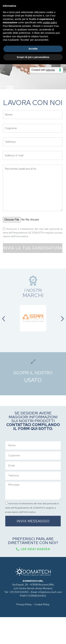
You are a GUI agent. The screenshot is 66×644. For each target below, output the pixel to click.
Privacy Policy (24, 604)
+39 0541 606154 (19, 592)
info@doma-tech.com (50, 592)
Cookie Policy (42, 604)
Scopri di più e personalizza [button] (33, 57)
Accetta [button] (33, 49)
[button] (4, 319)
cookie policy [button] (50, 22)
